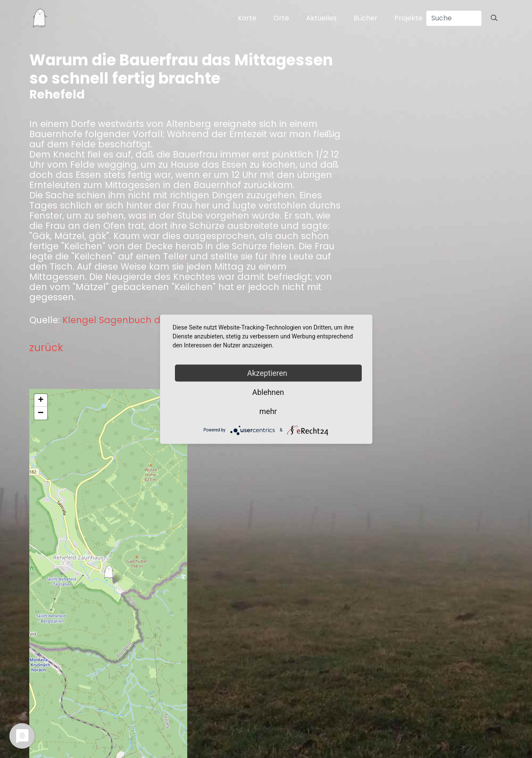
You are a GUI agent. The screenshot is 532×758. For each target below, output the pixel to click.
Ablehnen (268, 392)
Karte (247, 18)
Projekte (408, 18)
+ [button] (41, 400)
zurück (46, 348)
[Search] (454, 18)
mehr (268, 411)
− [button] (41, 413)
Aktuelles (321, 18)
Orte (281, 18)
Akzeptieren (268, 373)
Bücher (366, 18)
